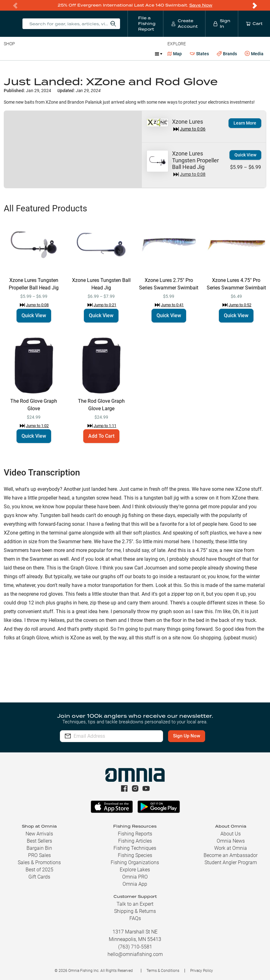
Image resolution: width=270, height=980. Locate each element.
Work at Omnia (231, 848)
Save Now (201, 5)
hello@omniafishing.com (135, 954)
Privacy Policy (202, 971)
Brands (227, 54)
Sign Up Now (189, 736)
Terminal (93, 54)
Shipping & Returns (135, 911)
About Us (231, 834)
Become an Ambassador (231, 855)
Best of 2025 (39, 870)
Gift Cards (39, 877)
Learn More (245, 123)
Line (28, 54)
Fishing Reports (135, 834)
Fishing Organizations (135, 862)
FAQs (135, 918)
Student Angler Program (231, 862)
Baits (9, 54)
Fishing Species (135, 855)
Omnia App (135, 884)
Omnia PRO (135, 877)
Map (175, 54)
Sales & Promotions (39, 862)
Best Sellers (39, 841)
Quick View (245, 155)
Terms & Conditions (163, 971)
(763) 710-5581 (135, 947)
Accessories (124, 54)
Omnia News (231, 841)
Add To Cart (101, 436)
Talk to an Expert (135, 904)
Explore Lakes (135, 870)
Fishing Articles (135, 841)
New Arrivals (39, 834)
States (199, 54)
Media (254, 54)
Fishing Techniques (135, 848)
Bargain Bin (39, 848)
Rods (48, 54)
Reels (68, 54)
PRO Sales (39, 855)
